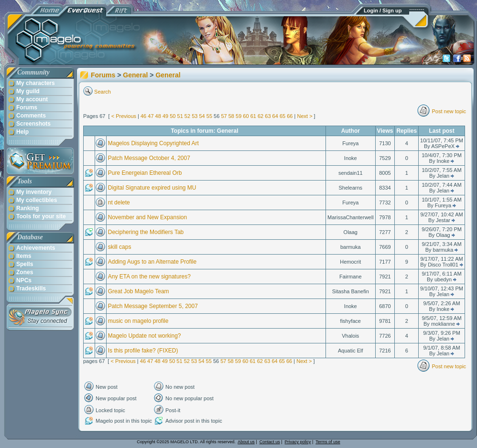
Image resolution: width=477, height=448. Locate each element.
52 (187, 116)
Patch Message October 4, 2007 (149, 158)
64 (275, 116)
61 (253, 116)
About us (246, 442)
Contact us (270, 442)
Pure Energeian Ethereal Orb (145, 173)
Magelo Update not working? (145, 336)
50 (173, 116)
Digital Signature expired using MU (152, 188)
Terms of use (328, 442)
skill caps (120, 247)
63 (268, 116)
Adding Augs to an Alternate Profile (152, 262)
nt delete (119, 203)
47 (151, 116)
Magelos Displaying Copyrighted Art (153, 143)
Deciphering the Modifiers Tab (146, 232)
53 (195, 116)
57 (224, 116)
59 (238, 116)
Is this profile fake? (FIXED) (143, 351)
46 (143, 116)
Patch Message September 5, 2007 (153, 306)
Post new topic (449, 111)
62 (260, 116)
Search (103, 92)
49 (165, 116)
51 (180, 116)
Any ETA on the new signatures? (149, 277)
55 (209, 116)
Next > (304, 116)
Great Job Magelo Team (139, 291)
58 (231, 116)
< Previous (124, 116)
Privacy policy (298, 442)
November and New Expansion (147, 217)
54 (202, 116)
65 (282, 116)
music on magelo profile (138, 321)
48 (158, 116)
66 (290, 116)
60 (246, 116)
